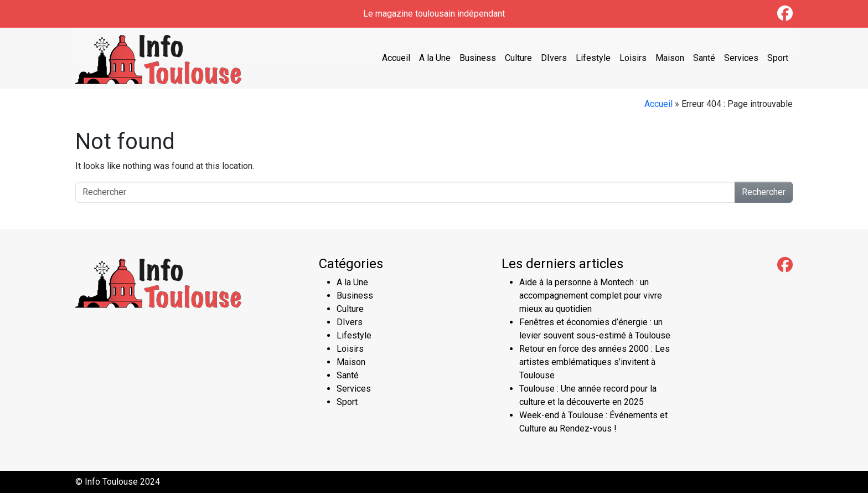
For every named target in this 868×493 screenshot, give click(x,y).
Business (478, 58)
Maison (670, 58)
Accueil (396, 58)
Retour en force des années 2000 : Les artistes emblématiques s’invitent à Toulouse (595, 362)
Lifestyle (593, 58)
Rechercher (764, 192)
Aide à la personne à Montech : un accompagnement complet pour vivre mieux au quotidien (591, 296)
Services (741, 58)
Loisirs (633, 58)
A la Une (435, 58)
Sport (778, 58)
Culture (518, 58)
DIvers (554, 58)
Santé (704, 58)
